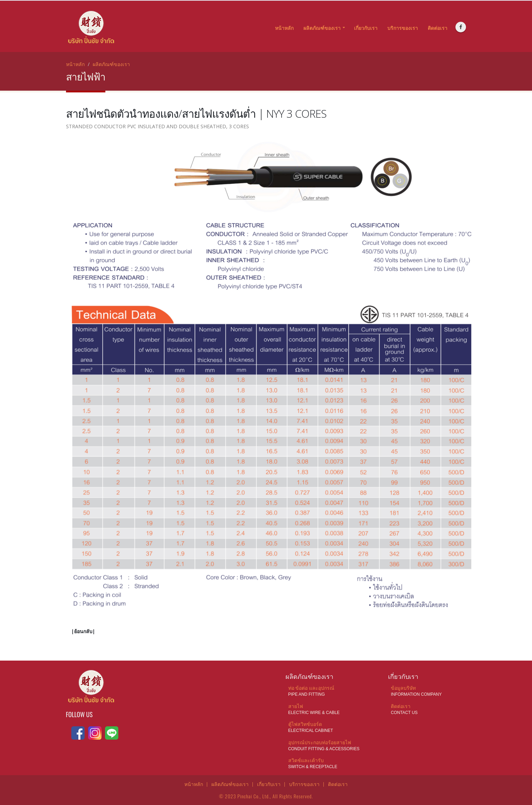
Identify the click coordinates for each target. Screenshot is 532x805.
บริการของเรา (403, 28)
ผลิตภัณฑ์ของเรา (322, 28)
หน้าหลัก (284, 28)
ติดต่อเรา (438, 28)
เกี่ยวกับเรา (366, 28)
